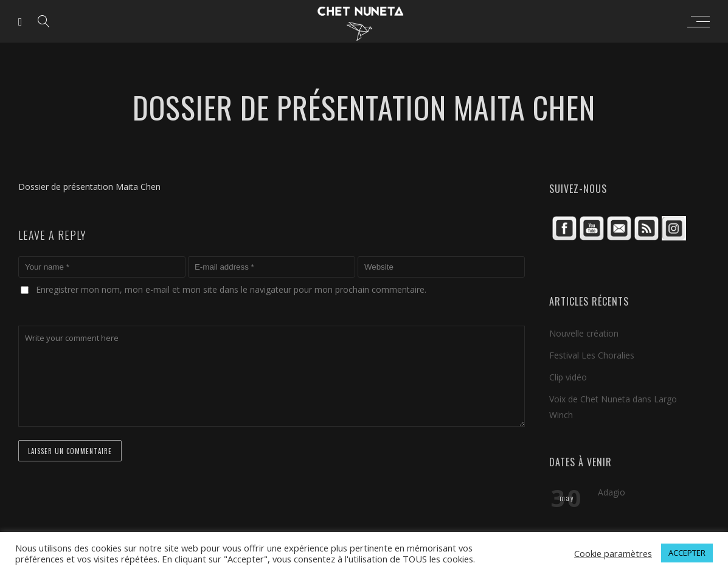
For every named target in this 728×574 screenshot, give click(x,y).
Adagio (612, 492)
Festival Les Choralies (592, 355)
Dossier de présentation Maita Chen (89, 187)
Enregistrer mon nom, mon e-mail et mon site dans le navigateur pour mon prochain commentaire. (231, 289)
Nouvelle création (584, 333)
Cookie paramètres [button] (613, 553)
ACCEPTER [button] (687, 553)
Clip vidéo (568, 377)
